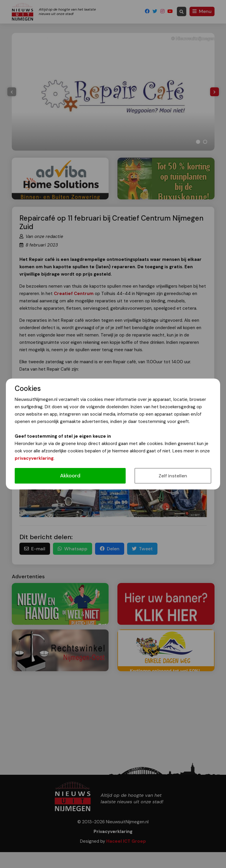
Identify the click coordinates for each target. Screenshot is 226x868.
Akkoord (70, 476)
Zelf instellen (173, 476)
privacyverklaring (34, 458)
